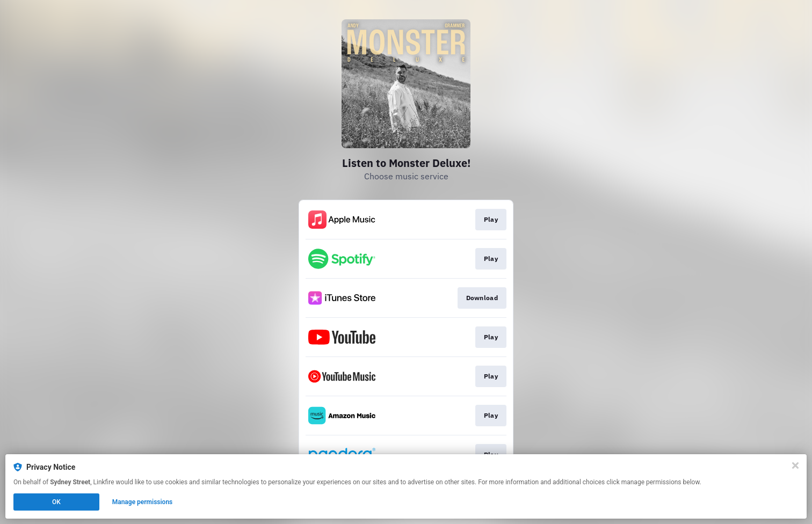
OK (56, 502)
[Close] (795, 465)
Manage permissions (143, 502)
